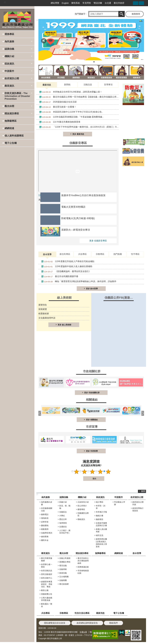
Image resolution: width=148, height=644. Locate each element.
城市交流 (100, 535)
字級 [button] (141, 3)
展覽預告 (43, 305)
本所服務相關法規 (47, 509)
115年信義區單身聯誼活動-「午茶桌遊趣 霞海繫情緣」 (71, 117)
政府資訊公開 (137, 497)
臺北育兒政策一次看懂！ (57, 107)
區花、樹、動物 (65, 507)
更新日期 (42, 628)
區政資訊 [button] (9, 64)
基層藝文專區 (65, 562)
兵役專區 (46, 613)
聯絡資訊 (81, 519)
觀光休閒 (64, 553)
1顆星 (77, 472)
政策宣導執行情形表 (138, 509)
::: (5, 2)
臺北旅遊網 (64, 584)
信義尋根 (63, 569)
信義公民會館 (65, 558)
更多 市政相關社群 (92, 393)
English (65, 3)
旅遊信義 (63, 573)
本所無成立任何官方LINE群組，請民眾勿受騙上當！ (70, 92)
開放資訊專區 (82, 553)
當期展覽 (43, 309)
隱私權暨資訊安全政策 (55, 623)
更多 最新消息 (78, 134)
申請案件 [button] (9, 71)
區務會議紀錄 (83, 567)
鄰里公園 (45, 590)
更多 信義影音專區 (98, 241)
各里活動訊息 (47, 571)
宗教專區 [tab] (100, 254)
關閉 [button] (143, 491)
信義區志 (63, 512)
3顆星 (92, 472)
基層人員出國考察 (101, 530)
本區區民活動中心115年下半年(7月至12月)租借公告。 (71, 112)
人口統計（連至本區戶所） (65, 532)
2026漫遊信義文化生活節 (57, 102)
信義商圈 (63, 580)
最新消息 (100, 613)
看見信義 (63, 566)
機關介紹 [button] (9, 56)
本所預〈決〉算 (101, 507)
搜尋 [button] (122, 14)
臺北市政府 (119, 3)
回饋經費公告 (47, 594)
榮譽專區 (81, 509)
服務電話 (45, 514)
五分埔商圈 (64, 577)
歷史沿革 (63, 519)
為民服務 (46, 497)
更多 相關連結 (92, 420)
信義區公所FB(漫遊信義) (121, 298)
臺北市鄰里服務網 (47, 559)
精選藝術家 (44, 314)
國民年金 (45, 540)
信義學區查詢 (47, 533)
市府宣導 (92, 427)
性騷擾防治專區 (83, 514)
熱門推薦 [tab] (118, 254)
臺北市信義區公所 (17, 19)
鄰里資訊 (46, 553)
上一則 (44, 41)
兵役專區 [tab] (82, 254)
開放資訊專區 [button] (12, 114)
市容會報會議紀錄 (83, 572)
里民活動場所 (47, 574)
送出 (81, 479)
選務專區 (9, 34)
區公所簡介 (82, 506)
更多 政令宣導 (92, 289)
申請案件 (119, 497)
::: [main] (37, 20)
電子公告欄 (11, 143)
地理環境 (63, 523)
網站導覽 (55, 3)
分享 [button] (136, 3)
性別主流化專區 (82, 613)
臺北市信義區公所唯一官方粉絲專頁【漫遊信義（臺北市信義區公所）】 (78, 97)
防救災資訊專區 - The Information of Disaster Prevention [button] (17, 96)
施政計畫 (100, 516)
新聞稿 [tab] (67, 85)
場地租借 (45, 518)
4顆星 (100, 472)
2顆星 (84, 472)
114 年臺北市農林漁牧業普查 (59, 122)
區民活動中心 (47, 578)
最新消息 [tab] (47, 85)
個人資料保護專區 (14, 136)
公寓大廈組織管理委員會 (47, 599)
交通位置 (83, 632)
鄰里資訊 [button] (9, 86)
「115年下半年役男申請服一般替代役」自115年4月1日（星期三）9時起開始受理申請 (78, 127)
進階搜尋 (136, 14)
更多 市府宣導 (92, 451)
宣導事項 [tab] (108, 85)
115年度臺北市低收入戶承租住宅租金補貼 (67, 262)
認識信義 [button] (9, 49)
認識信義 (64, 497)
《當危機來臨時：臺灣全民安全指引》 (65, 272)
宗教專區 (64, 613)
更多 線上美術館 (64, 325)
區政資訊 (100, 497)
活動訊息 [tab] (88, 85)
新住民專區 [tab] (65, 254)
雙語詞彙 (98, 3)
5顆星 (108, 472)
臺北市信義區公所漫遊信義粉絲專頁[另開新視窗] (130, 3)
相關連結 (92, 400)
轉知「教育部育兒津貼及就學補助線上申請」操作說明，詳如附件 (78, 282)
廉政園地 (45, 525)
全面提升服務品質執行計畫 (101, 524)
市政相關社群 (92, 371)
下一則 (139, 41)
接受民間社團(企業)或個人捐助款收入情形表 (101, 543)
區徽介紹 (63, 502)
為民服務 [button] (9, 42)
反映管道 (45, 522)
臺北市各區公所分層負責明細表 (83, 561)
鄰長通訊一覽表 (47, 605)
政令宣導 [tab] (47, 254)
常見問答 (87, 3)
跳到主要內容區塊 (1, 1)
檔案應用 (45, 529)
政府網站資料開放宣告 (87, 623)
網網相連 (9, 128)
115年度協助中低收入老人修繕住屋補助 (66, 267)
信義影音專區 (78, 143)
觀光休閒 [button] (9, 106)
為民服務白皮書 (47, 503)
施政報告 (100, 519)
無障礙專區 (11, 121)
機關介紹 (82, 497)
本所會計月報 (101, 512)
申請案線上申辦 (120, 503)
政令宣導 (137, 553)
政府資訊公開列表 (138, 503)
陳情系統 (76, 3)
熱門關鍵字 (80, 14)
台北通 (108, 3)
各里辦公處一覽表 (47, 566)
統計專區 (100, 502)
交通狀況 (63, 527)
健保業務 (45, 537)
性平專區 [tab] (135, 254)
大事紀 (62, 516)
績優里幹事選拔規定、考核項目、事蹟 (47, 584)
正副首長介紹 (83, 502)
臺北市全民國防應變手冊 (59, 277)
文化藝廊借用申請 (47, 318)
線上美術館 (64, 298)
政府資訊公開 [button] (12, 78)
